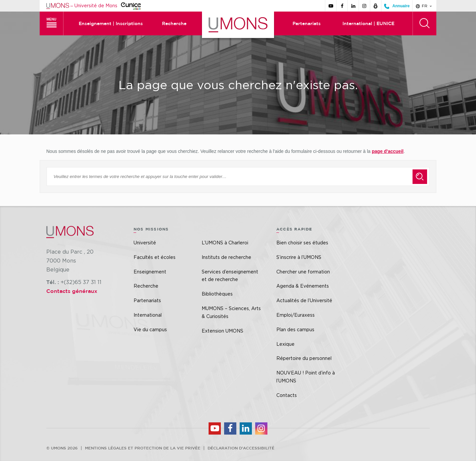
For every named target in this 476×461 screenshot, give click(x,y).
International (148, 315)
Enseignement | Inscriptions (111, 23)
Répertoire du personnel (304, 358)
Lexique (285, 344)
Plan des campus (295, 329)
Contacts (287, 395)
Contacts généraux (72, 291)
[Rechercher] (424, 23)
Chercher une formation (303, 272)
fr (424, 6)
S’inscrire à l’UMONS (299, 257)
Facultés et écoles (155, 257)
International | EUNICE (368, 23)
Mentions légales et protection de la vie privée (143, 448)
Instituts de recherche (226, 257)
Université (145, 243)
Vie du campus (150, 329)
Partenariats (307, 23)
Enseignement (150, 272)
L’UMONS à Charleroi (225, 243)
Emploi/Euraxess (296, 315)
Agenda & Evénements (303, 286)
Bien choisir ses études (302, 243)
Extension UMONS (222, 331)
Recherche (174, 23)
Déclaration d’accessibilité (241, 448)
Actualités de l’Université (304, 300)
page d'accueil (388, 151)
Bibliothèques (217, 294)
